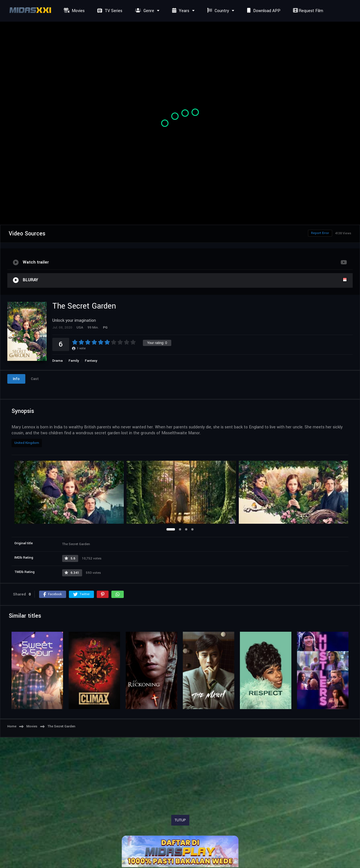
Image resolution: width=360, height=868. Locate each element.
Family (74, 361)
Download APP (263, 11)
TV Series (109, 11)
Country (217, 11)
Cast (35, 379)
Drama (58, 361)
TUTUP (180, 820)
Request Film (307, 11)
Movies (74, 11)
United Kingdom (27, 443)
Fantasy (91, 361)
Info (16, 379)
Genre (144, 11)
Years (180, 11)
